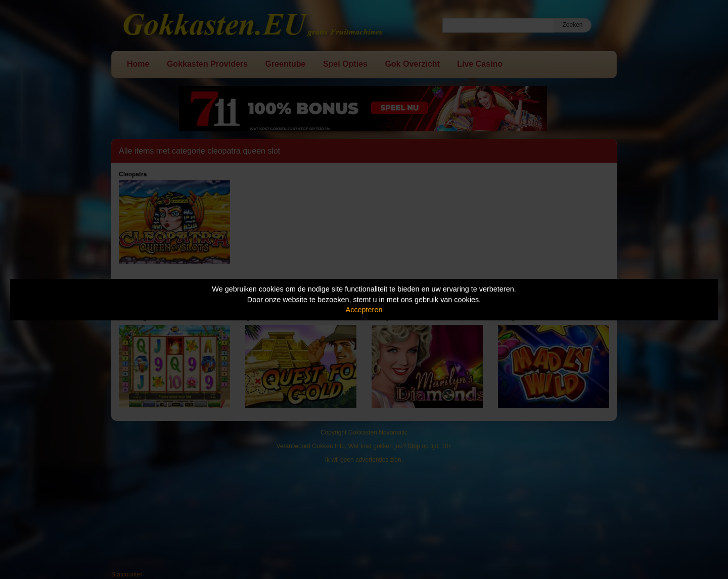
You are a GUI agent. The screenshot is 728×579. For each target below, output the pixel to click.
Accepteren (364, 310)
